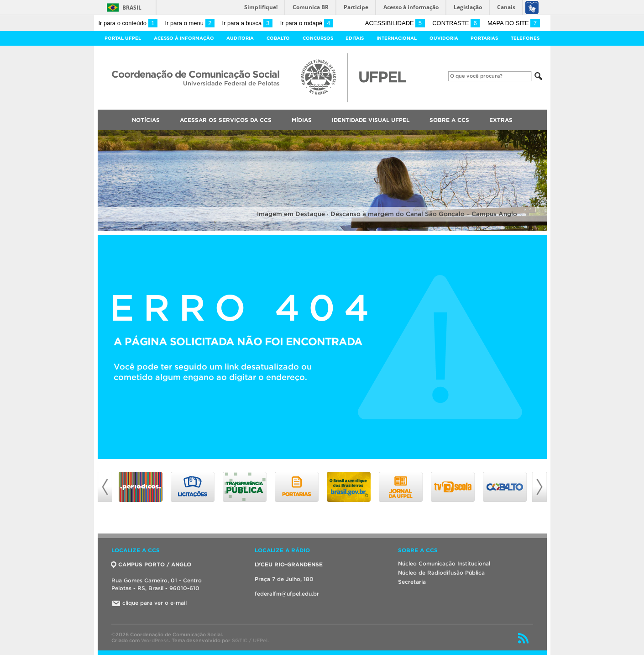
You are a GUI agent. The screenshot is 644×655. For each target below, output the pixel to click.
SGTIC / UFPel (250, 640)
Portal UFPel (123, 38)
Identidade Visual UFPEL (371, 120)
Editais (355, 38)
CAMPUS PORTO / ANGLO (151, 564)
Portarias (484, 38)
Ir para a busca (248, 23)
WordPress (155, 640)
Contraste (456, 23)
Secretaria (412, 582)
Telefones (525, 38)
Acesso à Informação (184, 38)
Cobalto (278, 38)
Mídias (302, 120)
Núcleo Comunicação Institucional (444, 563)
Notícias (146, 120)
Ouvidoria (444, 38)
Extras (501, 120)
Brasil (132, 8)
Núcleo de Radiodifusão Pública (441, 573)
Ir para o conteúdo (128, 23)
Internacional (397, 38)
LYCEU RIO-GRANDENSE (289, 564)
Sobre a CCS (449, 120)
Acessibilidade (395, 23)
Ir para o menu (190, 23)
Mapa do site (514, 23)
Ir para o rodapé (307, 23)
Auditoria (240, 38)
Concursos (318, 38)
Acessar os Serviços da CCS (226, 120)
